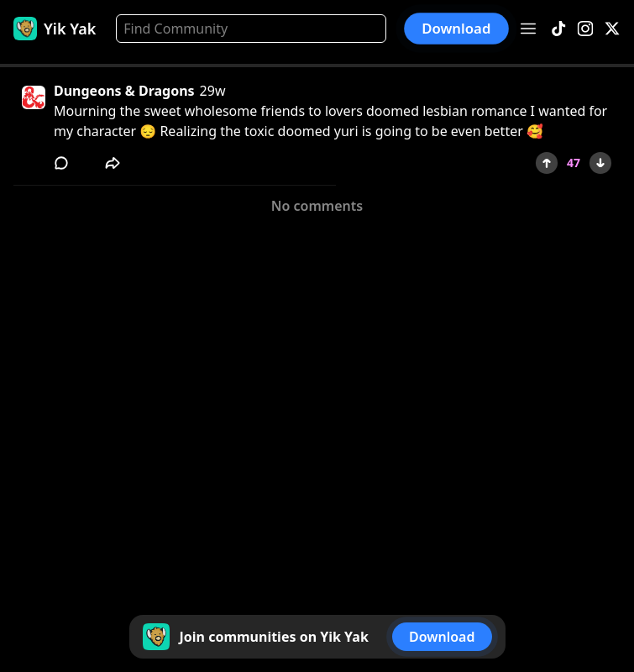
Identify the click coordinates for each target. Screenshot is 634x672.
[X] (612, 29)
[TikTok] (558, 29)
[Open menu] (528, 29)
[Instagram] (585, 29)
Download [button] (457, 28)
